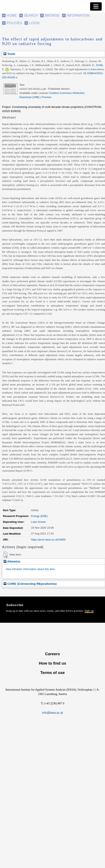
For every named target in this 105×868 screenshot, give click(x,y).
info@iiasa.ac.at (53, 713)
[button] (5, 555)
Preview (46, 97)
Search (31, 16)
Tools (9, 54)
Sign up (89, 611)
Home (12, 16)
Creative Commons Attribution (67, 93)
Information (78, 16)
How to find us (52, 663)
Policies (14, 23)
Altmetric (12, 561)
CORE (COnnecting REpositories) (30, 584)
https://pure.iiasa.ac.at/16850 (48, 540)
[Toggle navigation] (96, 6)
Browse (52, 16)
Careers (52, 654)
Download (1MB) (30, 97)
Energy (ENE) (39, 516)
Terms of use (52, 673)
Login (34, 23)
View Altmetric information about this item (30, 569)
